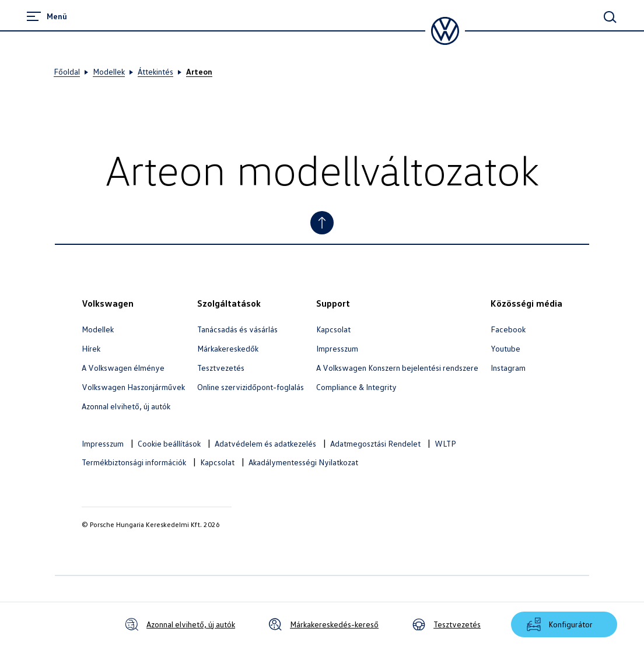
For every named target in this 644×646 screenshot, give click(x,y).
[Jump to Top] (322, 223)
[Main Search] (610, 17)
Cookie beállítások (169, 443)
